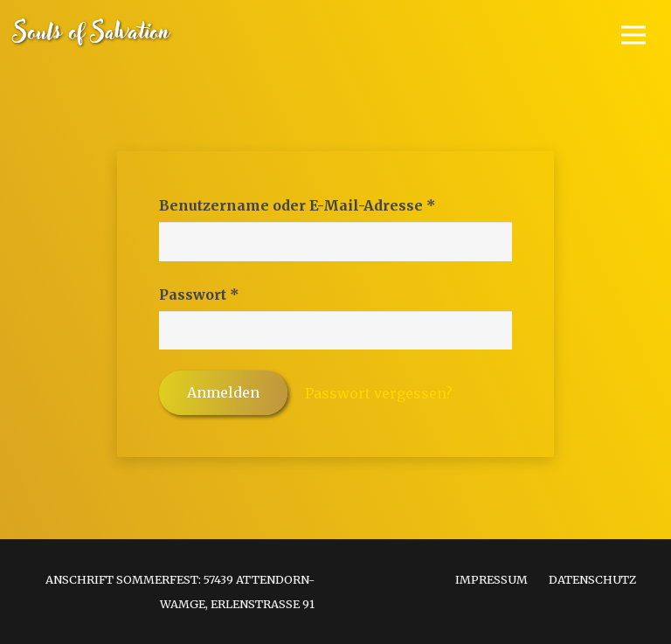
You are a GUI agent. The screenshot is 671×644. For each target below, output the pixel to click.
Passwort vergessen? (379, 393)
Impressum (491, 579)
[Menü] (633, 35)
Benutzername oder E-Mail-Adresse (335, 204)
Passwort (245, 293)
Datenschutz (592, 579)
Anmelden (223, 392)
